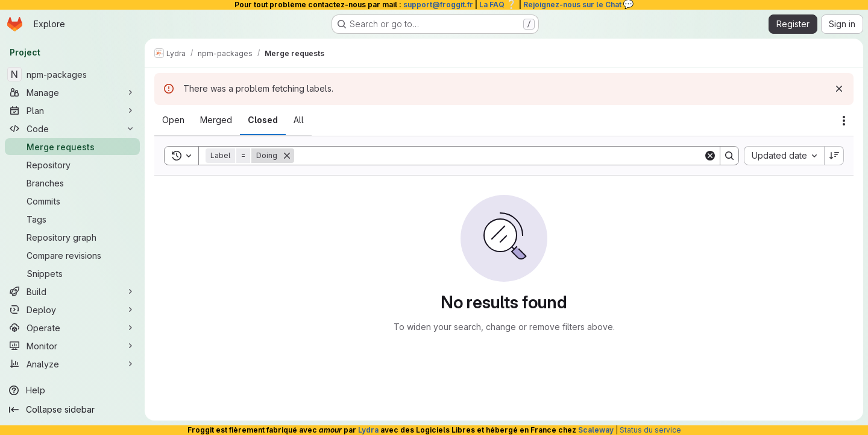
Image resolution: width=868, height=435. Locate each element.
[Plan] (72, 110)
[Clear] (710, 156)
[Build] (72, 291)
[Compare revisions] (72, 255)
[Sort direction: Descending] (834, 156)
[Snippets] (72, 273)
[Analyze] (72, 364)
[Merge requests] (72, 147)
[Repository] (72, 165)
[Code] (72, 129)
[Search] (499, 156)
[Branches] (72, 183)
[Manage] (72, 92)
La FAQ (498, 5)
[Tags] (72, 219)
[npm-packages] (72, 74)
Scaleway (596, 430)
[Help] (72, 390)
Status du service (650, 430)
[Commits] (72, 201)
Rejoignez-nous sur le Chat (579, 5)
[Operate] (72, 328)
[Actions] (844, 121)
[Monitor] (72, 346)
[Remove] (287, 156)
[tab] (173, 120)
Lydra (368, 430)
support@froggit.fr (438, 5)
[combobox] (784, 156)
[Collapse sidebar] (72, 410)
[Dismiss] (839, 89)
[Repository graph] (72, 237)
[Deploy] (72, 310)
